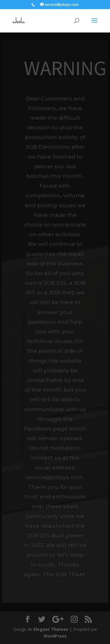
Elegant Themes (51, 629)
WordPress (55, 636)
